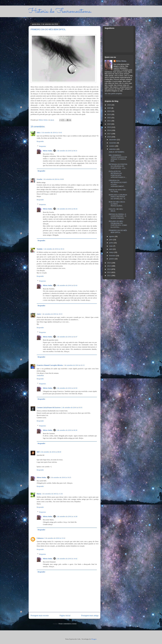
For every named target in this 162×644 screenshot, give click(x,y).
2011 (109, 276)
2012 (109, 272)
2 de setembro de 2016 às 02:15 (74, 365)
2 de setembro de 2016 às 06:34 (67, 209)
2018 (109, 130)
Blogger (94, 639)
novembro (113, 143)
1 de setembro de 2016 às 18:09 (53, 179)
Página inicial (65, 615)
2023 (109, 114)
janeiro (112, 259)
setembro (113, 149)
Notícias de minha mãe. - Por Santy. (118, 191)
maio (111, 246)
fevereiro (113, 256)
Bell (38, 452)
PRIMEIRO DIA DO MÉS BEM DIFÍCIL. (118, 231)
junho (111, 243)
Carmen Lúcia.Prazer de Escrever (49, 407)
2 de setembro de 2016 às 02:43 (67, 285)
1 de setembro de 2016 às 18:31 (52, 314)
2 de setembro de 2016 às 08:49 (51, 452)
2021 (109, 121)
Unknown (40, 538)
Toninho (40, 249)
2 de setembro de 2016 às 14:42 (67, 559)
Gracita (39, 179)
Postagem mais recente (40, 615)
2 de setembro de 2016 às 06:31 (67, 151)
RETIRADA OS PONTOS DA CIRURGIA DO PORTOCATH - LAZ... (118, 166)
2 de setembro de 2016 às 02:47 (67, 337)
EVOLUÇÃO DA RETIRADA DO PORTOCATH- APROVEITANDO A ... (118, 174)
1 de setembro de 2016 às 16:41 (52, 132)
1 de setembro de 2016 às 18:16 (54, 249)
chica (39, 132)
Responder (40, 141)
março (112, 252)
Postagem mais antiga (90, 615)
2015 (109, 263)
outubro (112, 146)
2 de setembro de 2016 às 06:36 (67, 430)
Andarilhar (40, 375)
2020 (109, 124)
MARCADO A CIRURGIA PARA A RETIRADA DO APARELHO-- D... (118, 197)
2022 (109, 118)
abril (111, 249)
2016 (109, 137)
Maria (39, 494)
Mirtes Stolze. (48, 151)
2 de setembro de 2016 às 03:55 (72, 407)
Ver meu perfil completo (113, 94)
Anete (39, 314)
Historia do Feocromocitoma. (60, 11)
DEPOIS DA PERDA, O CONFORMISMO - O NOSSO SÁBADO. (117, 216)
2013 (109, 269)
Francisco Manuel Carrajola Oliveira (50, 365)
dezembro (113, 140)
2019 (109, 127)
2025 (109, 108)
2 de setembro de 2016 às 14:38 (67, 516)
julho (111, 240)
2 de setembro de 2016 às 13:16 (55, 538)
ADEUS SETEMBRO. (117, 152)
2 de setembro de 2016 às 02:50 (67, 388)
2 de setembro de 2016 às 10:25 (61, 477)
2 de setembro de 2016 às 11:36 (52, 494)
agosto (112, 236)
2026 (109, 105)
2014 (109, 266)
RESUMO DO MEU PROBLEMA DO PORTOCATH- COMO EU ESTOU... (118, 224)
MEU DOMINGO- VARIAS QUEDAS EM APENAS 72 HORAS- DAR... (118, 158)
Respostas (43, 146)
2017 (109, 134)
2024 (109, 111)
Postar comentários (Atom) (68, 624)
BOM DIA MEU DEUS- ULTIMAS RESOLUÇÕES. (117, 204)
